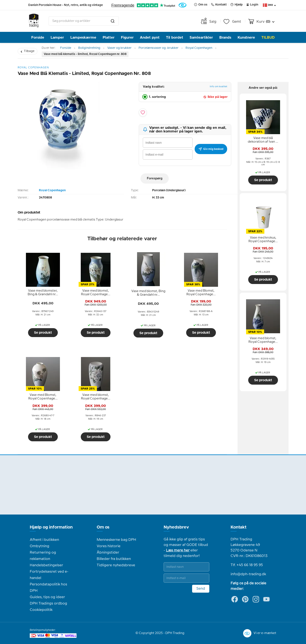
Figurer (127, 37)
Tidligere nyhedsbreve (116, 565)
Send (201, 589)
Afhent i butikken (44, 540)
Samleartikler (201, 37)
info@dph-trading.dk (248, 574)
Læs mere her (178, 550)
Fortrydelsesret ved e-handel (49, 575)
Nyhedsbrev (176, 527)
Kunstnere (246, 37)
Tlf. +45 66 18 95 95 (247, 565)
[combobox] (84, 21)
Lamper (57, 37)
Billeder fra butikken (114, 559)
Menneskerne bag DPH (116, 540)
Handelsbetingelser (46, 565)
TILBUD (268, 37)
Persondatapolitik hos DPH (48, 588)
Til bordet (175, 37)
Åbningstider (108, 553)
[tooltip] (43, 293)
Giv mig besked (211, 149)
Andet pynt (150, 37)
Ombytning (40, 546)
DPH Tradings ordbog (48, 603)
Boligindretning (89, 48)
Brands (225, 37)
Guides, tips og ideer (47, 597)
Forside (38, 37)
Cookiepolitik (41, 610)
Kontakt (239, 527)
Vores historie (109, 546)
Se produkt (43, 333)
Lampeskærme (83, 37)
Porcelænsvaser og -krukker (159, 48)
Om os (103, 527)
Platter (109, 37)
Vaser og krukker (119, 48)
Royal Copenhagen (199, 48)
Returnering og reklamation (43, 556)
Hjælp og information (51, 527)
